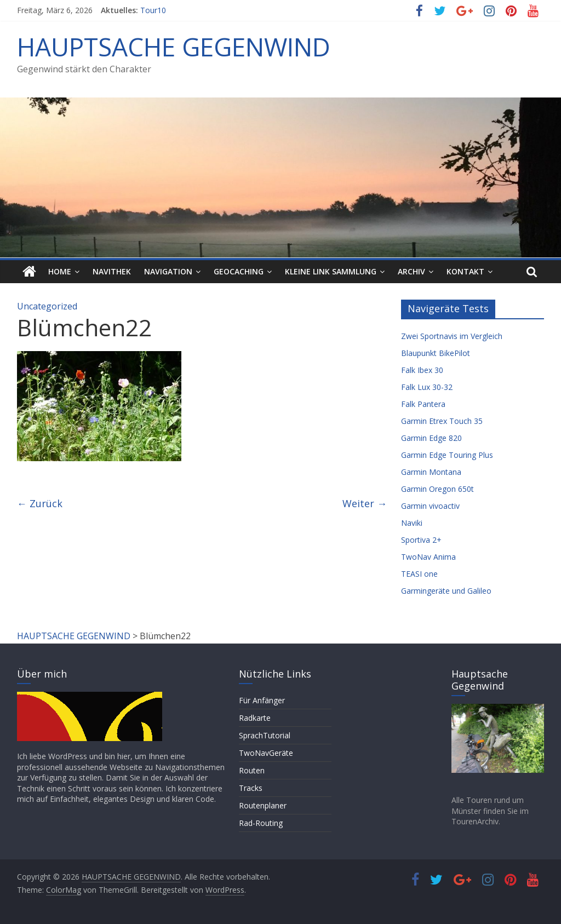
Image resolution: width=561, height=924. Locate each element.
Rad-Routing (261, 823)
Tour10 (153, 10)
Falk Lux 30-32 (427, 387)
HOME (60, 271)
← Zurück (40, 503)
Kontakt (465, 271)
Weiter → (365, 503)
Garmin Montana (431, 472)
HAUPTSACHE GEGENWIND (174, 47)
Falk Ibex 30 (422, 370)
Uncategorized (47, 306)
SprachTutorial (265, 735)
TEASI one (419, 574)
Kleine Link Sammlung (331, 271)
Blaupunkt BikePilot (436, 353)
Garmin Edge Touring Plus (447, 455)
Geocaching (239, 271)
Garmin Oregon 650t (437, 489)
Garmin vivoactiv (430, 506)
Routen (252, 770)
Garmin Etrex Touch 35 (442, 421)
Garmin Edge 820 (431, 438)
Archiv (411, 271)
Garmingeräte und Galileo (446, 591)
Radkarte (255, 718)
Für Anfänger (262, 700)
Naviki (412, 523)
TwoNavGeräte (266, 753)
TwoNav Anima (428, 557)
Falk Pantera (423, 404)
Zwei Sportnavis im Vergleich (452, 336)
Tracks (251, 788)
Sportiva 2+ (421, 540)
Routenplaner (263, 805)
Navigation (168, 271)
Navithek (112, 271)
